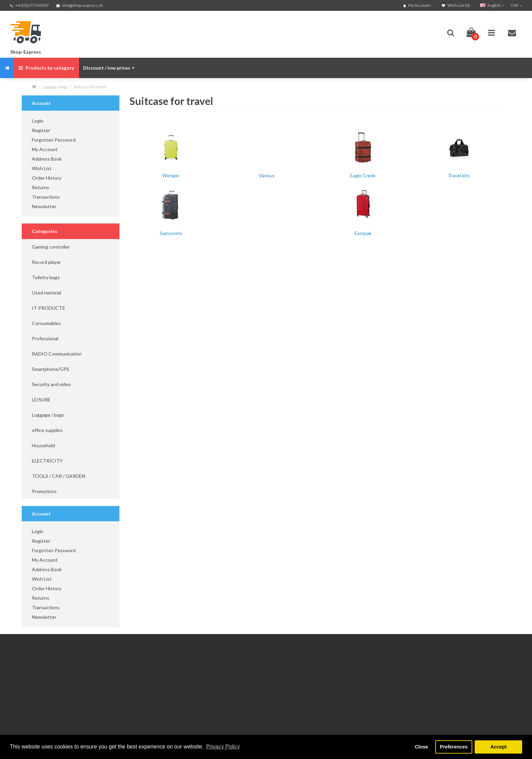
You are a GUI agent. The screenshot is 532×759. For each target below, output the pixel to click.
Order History (47, 178)
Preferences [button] (454, 747)
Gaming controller (51, 247)
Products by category (46, 68)
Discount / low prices (109, 68)
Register (41, 130)
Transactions (46, 197)
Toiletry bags (46, 277)
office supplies (47, 430)
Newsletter (44, 206)
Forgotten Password (54, 140)
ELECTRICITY (47, 461)
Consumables (46, 323)
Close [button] (422, 747)
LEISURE (41, 400)
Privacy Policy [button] (223, 747)
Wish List (42, 168)
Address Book (47, 159)
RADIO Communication (57, 354)
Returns (41, 187)
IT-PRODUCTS (48, 308)
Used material (46, 293)
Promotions (44, 491)
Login (38, 121)
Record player (46, 262)
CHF (516, 5)
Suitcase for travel (90, 87)
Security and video (51, 384)
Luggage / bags (55, 87)
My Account (45, 149)
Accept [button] (498, 747)
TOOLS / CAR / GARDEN (59, 476)
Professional (45, 338)
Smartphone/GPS (51, 369)
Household (43, 445)
